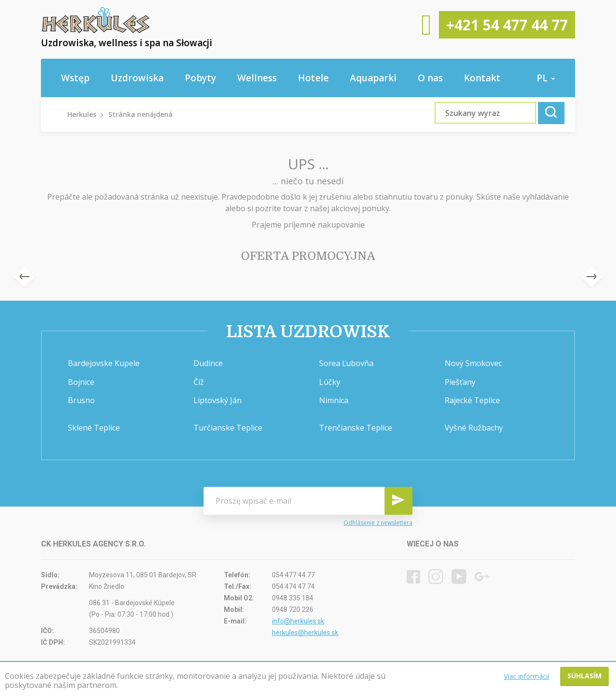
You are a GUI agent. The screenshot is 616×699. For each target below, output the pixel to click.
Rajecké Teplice (472, 400)
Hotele (313, 78)
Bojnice (81, 382)
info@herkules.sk (298, 621)
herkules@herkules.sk (305, 633)
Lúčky (330, 382)
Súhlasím (584, 676)
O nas (430, 78)
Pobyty (200, 78)
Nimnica (334, 400)
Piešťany (460, 382)
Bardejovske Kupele (104, 363)
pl (546, 78)
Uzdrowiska (137, 78)
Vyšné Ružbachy (474, 428)
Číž (199, 382)
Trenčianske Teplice (356, 428)
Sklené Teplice (94, 428)
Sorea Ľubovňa (346, 363)
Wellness (257, 78)
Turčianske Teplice (228, 428)
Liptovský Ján (218, 400)
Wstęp (75, 78)
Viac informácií (526, 676)
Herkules (82, 114)
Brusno (81, 400)
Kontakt (482, 78)
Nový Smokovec (473, 363)
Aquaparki (373, 78)
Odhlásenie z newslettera (378, 523)
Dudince (208, 363)
